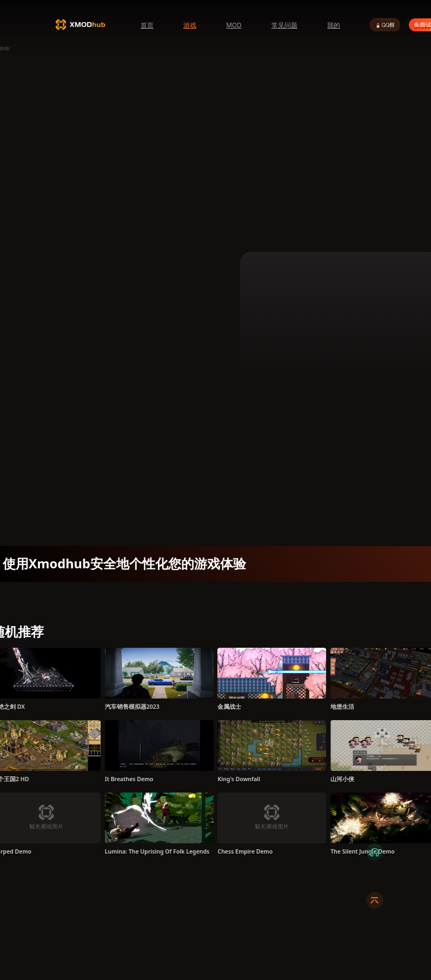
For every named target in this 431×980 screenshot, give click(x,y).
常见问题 (284, 25)
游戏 (190, 25)
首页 (147, 25)
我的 (334, 25)
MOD (234, 25)
